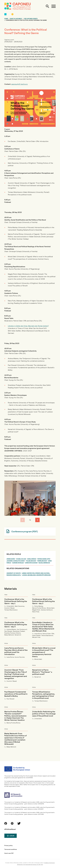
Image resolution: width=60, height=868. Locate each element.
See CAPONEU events (31, 19)
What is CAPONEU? (16, 19)
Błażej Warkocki (44, 563)
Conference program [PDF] (24, 531)
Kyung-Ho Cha (21, 559)
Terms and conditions (11, 849)
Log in (12, 836)
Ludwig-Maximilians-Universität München (36, 575)
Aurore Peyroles (18, 563)
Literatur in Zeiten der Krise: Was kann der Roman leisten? (28, 326)
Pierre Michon (42, 561)
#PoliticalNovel (10, 829)
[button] (37, 520)
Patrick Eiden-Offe (44, 559)
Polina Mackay (31, 561)
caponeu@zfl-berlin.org (19, 84)
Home (6, 19)
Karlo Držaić (32, 559)
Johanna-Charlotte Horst (16, 561)
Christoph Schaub (31, 563)
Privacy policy (8, 845)
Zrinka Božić (11, 559)
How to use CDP (9, 853)
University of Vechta (14, 573)
